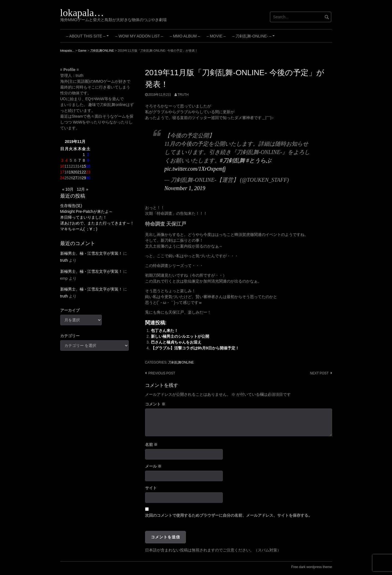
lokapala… (82, 13)
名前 (151, 445)
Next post (319, 373)
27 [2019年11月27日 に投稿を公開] (75, 178)
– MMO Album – (185, 36)
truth (183, 95)
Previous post (162, 373)
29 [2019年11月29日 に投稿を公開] (84, 178)
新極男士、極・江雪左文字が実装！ (91, 253)
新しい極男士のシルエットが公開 (180, 336)
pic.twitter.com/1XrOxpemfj (195, 169)
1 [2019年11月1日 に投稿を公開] (84, 155)
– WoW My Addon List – (139, 36)
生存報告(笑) (71, 206)
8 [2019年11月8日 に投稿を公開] (84, 160)
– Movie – (216, 36)
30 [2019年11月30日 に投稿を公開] (88, 178)
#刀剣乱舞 (232, 160)
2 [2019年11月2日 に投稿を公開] (88, 155)
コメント (155, 404)
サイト (151, 488)
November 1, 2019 (185, 188)
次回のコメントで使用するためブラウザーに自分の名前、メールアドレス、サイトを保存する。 (229, 515)
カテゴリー (70, 336)
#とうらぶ (259, 160)
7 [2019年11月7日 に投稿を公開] (80, 160)
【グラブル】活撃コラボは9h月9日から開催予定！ (195, 348)
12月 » (83, 189)
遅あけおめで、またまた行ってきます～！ (97, 223)
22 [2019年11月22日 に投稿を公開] (84, 172)
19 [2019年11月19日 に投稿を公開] (71, 172)
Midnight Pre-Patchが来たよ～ (86, 211)
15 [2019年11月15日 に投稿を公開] (84, 166)
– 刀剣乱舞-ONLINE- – (254, 38)
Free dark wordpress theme (312, 567)
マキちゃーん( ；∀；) (79, 229)
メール (153, 466)
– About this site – (88, 38)
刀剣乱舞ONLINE (181, 362)
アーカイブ (70, 310)
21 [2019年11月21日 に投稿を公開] (80, 172)
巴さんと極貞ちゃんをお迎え (176, 342)
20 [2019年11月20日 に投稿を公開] (75, 172)
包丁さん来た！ (165, 331)
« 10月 (68, 189)
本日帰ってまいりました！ (84, 217)
